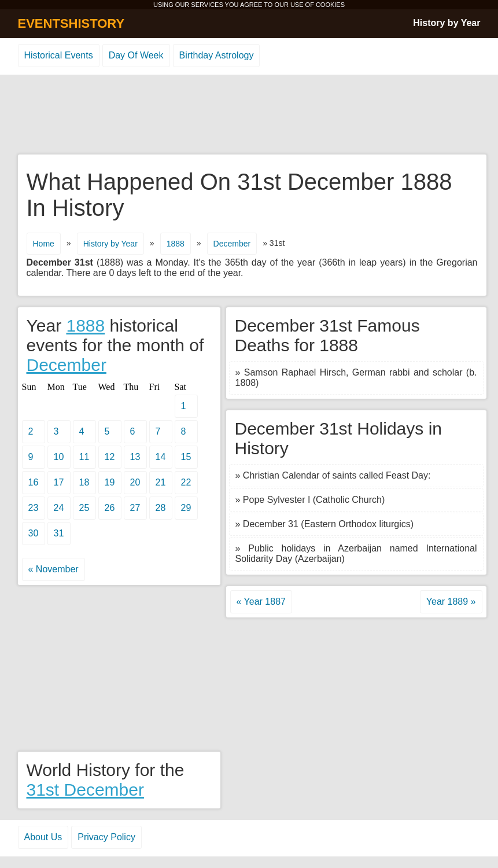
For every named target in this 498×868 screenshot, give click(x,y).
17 (59, 482)
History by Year (447, 23)
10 (59, 457)
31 (59, 533)
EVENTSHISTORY (71, 23)
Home (44, 244)
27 (135, 508)
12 (110, 457)
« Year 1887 (261, 602)
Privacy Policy (106, 837)
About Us (43, 837)
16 (34, 482)
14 (161, 457)
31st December (85, 790)
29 (186, 508)
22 (186, 482)
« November (54, 569)
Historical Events (59, 55)
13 (135, 457)
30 (34, 533)
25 (84, 508)
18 (84, 482)
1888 (176, 244)
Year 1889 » (451, 602)
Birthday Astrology (217, 55)
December (232, 244)
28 (161, 508)
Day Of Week (136, 55)
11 (84, 457)
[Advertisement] (249, 115)
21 (161, 482)
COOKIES (330, 5)
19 (110, 482)
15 (186, 457)
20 (135, 482)
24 (59, 508)
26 (110, 508)
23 (34, 508)
